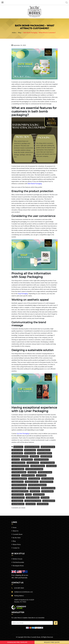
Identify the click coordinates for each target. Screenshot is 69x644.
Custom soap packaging (18, 469)
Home (15, 527)
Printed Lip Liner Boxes (34, 488)
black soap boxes (34, 456)
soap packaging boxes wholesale (33, 501)
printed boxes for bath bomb (19, 488)
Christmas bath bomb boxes (41, 460)
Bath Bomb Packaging (35, 183)
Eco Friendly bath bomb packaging (34, 469)
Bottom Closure (18, 559)
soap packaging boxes (17, 501)
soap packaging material (49, 501)
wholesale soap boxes (43, 504)
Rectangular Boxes (18, 566)
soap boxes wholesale (39, 494)
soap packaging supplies (18, 504)
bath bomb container (17, 450)
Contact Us (16, 548)
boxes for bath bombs (46, 456)
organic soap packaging (47, 479)
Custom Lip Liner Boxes (33, 463)
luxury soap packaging (34, 479)
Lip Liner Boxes (16, 475)
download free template (17, 642)
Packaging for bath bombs (32, 482)
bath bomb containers (30, 450)
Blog (14, 541)
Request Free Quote (52, 642)
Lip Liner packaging (41, 475)
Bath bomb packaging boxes (44, 453)
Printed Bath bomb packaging (19, 485)
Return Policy (17, 544)
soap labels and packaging (33, 498)
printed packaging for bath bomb (20, 491)
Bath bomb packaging (30, 453)
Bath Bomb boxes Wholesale (32, 447)
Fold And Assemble (18, 562)
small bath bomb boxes (18, 494)
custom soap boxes (51, 466)
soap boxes (28, 494)
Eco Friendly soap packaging (19, 472)
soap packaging (45, 498)
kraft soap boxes (32, 472)
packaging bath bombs (18, 482)
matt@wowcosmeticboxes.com (23, 592)
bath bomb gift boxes (17, 453)
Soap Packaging (23, 293)
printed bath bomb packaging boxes (37, 485)
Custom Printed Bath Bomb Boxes (20, 466)
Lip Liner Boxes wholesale (28, 475)
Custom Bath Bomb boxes (18, 463)
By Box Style (17, 538)
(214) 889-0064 (19, 588)
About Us (16, 531)
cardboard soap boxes (27, 460)
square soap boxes (31, 504)
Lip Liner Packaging (23, 433)
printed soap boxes (35, 491)
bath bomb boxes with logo (48, 447)
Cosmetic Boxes (18, 534)
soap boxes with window (18, 498)
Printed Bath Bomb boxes (46, 482)
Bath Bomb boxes (18, 447)
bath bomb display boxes (44, 450)
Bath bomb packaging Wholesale (20, 456)
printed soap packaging (47, 491)
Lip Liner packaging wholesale (19, 479)
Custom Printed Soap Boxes (38, 466)
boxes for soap (16, 460)
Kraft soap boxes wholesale (45, 472)
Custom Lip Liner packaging (47, 463)
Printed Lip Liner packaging (48, 488)
